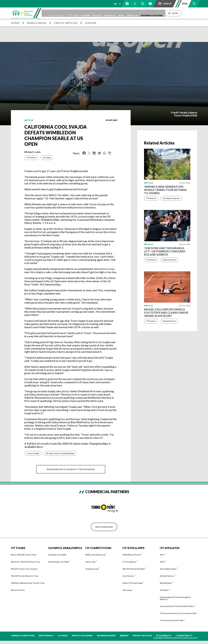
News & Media (37, 23)
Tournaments (66, 13)
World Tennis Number (134, 569)
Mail (110, 153)
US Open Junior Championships (60, 453)
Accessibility (164, 635)
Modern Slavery (106, 635)
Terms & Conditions (23, 635)
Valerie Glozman (35, 398)
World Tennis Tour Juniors (24, 569)
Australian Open (168, 569)
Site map (127, 590)
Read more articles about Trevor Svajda (71, 469)
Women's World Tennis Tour (26, 562)
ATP (162, 555)
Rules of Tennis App (132, 583)
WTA (162, 562)
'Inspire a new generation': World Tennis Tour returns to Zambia (165, 190)
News (143, 13)
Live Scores (128, 576)
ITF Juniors (31, 158)
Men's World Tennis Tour (24, 555)
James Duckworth (81, 391)
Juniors (90, 23)
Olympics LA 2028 (57, 555)
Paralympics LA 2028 (58, 562)
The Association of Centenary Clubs (178, 613)
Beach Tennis (18, 590)
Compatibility (184, 635)
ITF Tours (85, 13)
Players (100, 13)
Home (15, 23)
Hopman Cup (92, 569)
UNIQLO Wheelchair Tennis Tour (28, 583)
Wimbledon (166, 583)
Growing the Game (178, 13)
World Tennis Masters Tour (25, 576)
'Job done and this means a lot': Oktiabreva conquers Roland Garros (165, 251)
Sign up (167, 4)
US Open (47, 158)
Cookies (63, 635)
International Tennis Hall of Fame (177, 606)
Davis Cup (90, 562)
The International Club (172, 620)
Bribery (124, 635)
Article (29, 120)
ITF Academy (129, 562)
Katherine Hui (97, 398)
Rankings (129, 13)
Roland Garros (169, 260)
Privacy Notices (142, 635)
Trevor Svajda (70, 171)
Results (114, 13)
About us (156, 13)
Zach (99, 278)
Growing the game (171, 198)
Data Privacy (46, 635)
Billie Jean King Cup (95, 555)
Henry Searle (33, 223)
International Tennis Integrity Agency (175, 598)
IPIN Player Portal (132, 555)
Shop (201, 13)
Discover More (104, 527)
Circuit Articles (66, 23)
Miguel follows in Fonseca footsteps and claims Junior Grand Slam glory (166, 313)
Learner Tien (58, 394)
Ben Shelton (79, 422)
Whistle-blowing (82, 635)
